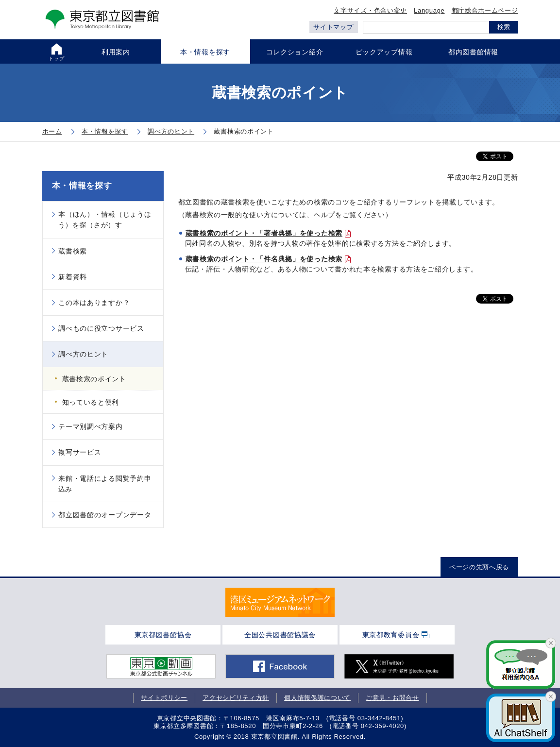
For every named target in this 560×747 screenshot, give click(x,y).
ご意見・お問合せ (392, 698)
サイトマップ (333, 27)
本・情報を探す (82, 186)
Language (429, 10)
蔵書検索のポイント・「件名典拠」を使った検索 (264, 259)
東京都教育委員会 (391, 635)
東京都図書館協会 (163, 635)
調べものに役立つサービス (101, 328)
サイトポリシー (164, 698)
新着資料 (73, 277)
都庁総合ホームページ (485, 10)
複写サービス (80, 452)
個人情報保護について (317, 698)
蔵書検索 (73, 251)
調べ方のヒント (83, 354)
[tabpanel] (280, 602)
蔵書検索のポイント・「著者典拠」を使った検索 (264, 233)
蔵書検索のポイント (94, 379)
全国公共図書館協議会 (280, 635)
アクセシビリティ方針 (236, 698)
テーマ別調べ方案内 (90, 426)
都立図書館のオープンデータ (105, 515)
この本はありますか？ (94, 303)
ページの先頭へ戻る (479, 567)
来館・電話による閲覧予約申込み (105, 484)
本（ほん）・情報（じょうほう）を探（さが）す (105, 220)
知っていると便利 (91, 402)
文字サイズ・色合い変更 (370, 10)
